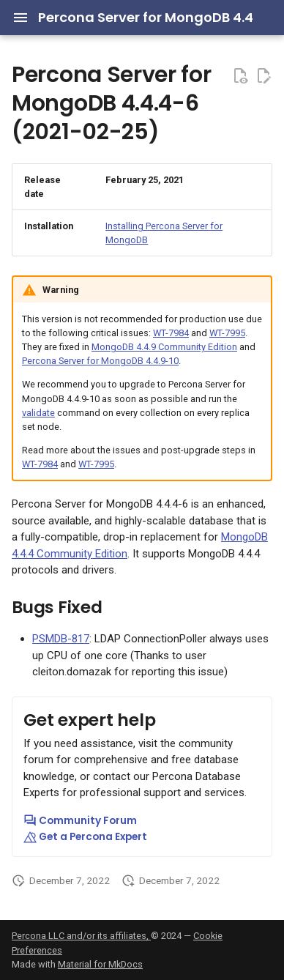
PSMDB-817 (61, 639)
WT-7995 (227, 333)
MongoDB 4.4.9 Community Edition (164, 347)
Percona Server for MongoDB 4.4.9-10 (100, 361)
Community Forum (80, 821)
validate (38, 413)
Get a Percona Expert (85, 837)
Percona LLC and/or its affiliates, (81, 936)
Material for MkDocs (100, 964)
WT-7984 (171, 333)
